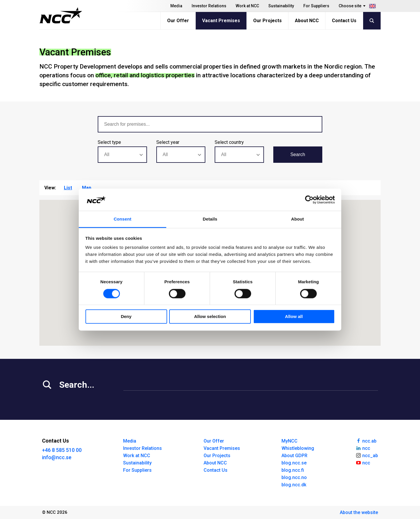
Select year (168, 142)
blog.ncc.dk (294, 485)
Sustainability (281, 6)
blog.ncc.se (294, 463)
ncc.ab (366, 441)
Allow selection (210, 317)
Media (176, 6)
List (68, 188)
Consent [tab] (123, 219)
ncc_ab (367, 455)
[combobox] (122, 155)
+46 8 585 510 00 (62, 450)
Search (298, 154)
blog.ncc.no (294, 477)
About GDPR (294, 456)
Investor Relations (209, 6)
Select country (229, 142)
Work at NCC (247, 6)
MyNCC (289, 441)
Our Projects (267, 21)
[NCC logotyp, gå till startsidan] (61, 15)
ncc (363, 448)
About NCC (307, 21)
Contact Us (344, 21)
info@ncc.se (57, 457)
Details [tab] (210, 219)
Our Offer (178, 21)
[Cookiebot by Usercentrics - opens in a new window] (309, 200)
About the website (359, 512)
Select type (109, 142)
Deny (126, 317)
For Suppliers (316, 6)
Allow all (294, 317)
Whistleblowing (298, 448)
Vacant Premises (221, 21)
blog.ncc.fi (293, 470)
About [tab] (297, 219)
